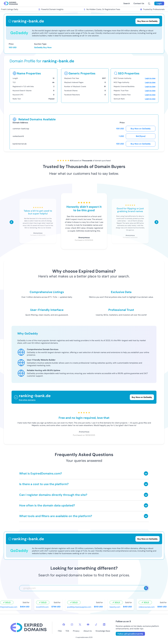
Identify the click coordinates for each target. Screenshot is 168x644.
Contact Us (139, 3)
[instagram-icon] (72, 625)
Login (159, 3)
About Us (88, 631)
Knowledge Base (103, 631)
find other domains (27, 400)
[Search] (146, 588)
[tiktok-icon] (96, 625)
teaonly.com (115, 607)
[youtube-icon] (88, 625)
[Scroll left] (12, 222)
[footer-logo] (28, 628)
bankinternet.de (20, 144)
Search (127, 3)
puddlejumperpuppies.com (80, 607)
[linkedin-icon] (104, 625)
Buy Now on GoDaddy (141, 129)
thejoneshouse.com (9, 607)
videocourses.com (147, 607)
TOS (67, 631)
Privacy (76, 631)
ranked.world (18, 136)
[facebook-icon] (64, 625)
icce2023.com (43, 607)
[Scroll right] (156, 222)
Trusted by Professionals (153, 9)
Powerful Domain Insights (51, 9)
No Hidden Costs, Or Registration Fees (102, 9)
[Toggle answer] (146, 473)
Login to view (150, 78)
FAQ (60, 631)
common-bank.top (21, 129)
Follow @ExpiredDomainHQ (130, 634)
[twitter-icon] (80, 625)
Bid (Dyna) (141, 136)
